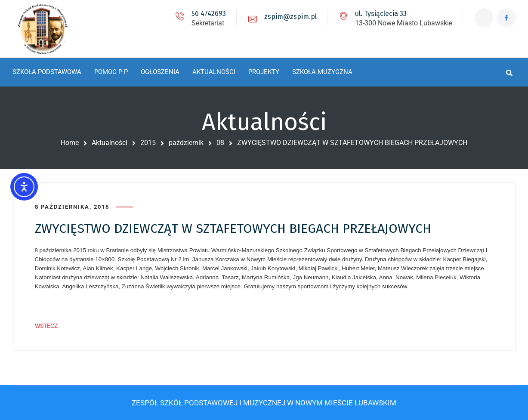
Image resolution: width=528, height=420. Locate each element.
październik (186, 143)
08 (220, 143)
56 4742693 (207, 14)
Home (70, 143)
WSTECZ (46, 326)
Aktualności (110, 143)
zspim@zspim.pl (289, 17)
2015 (148, 143)
